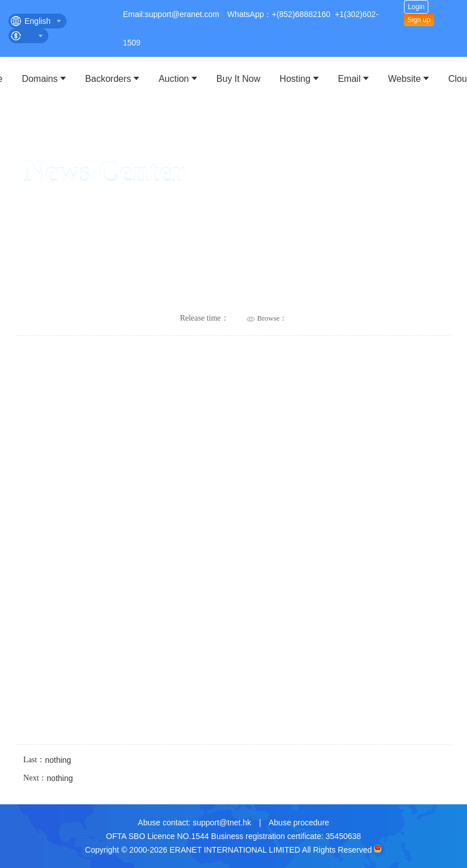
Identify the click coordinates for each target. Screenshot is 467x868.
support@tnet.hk (222, 823)
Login (416, 7)
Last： (47, 761)
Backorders (108, 79)
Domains (39, 79)
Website (405, 79)
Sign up (419, 20)
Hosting (295, 79)
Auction (174, 79)
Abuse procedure (299, 823)
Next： (48, 779)
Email (349, 79)
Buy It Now (238, 79)
